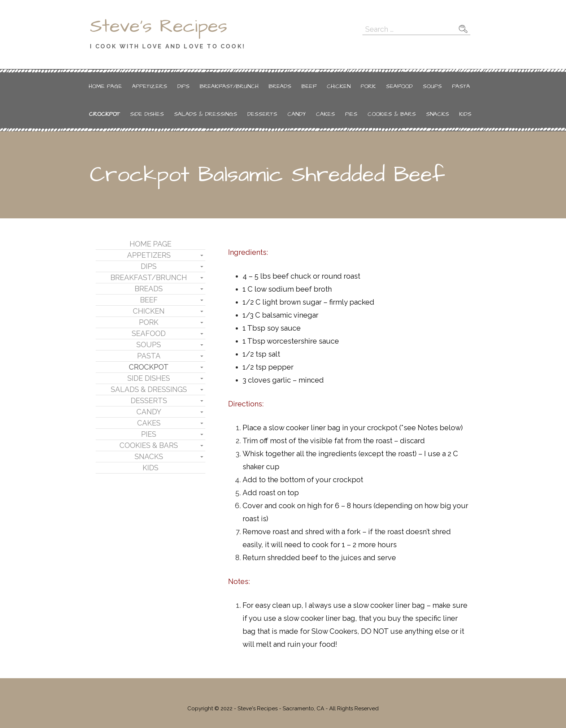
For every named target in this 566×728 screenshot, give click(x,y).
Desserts (262, 114)
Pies (351, 114)
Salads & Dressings (206, 114)
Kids (465, 114)
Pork (368, 86)
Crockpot (104, 114)
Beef (309, 86)
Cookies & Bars (392, 114)
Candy (297, 114)
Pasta (461, 86)
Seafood (399, 86)
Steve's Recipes (159, 26)
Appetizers (150, 86)
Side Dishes (147, 114)
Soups (432, 86)
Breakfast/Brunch (229, 86)
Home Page (105, 86)
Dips (183, 86)
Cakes (325, 114)
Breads (280, 86)
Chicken (339, 86)
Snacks (437, 114)
